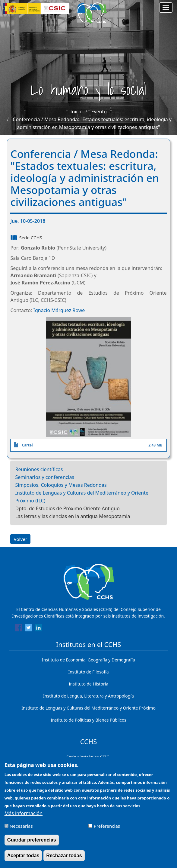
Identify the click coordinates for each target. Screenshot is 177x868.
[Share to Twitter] (28, 629)
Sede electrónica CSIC (88, 757)
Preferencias (107, 830)
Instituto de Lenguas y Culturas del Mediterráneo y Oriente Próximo (88, 708)
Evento (99, 112)
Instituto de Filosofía (88, 672)
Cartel (27, 445)
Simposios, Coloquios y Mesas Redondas (61, 485)
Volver (20, 539)
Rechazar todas (64, 860)
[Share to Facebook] (19, 629)
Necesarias (21, 830)
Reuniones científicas (39, 469)
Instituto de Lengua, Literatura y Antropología (88, 696)
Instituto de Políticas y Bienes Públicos (88, 720)
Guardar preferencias (32, 844)
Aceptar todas (23, 860)
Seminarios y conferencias (45, 477)
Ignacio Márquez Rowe (59, 310)
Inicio (76, 112)
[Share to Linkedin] (38, 629)
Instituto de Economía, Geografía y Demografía (88, 660)
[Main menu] (166, 8)
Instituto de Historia (88, 684)
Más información (24, 817)
